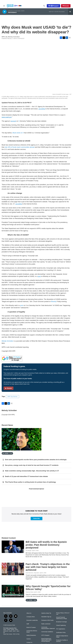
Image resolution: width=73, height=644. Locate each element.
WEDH (5, 630)
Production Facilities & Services (62, 641)
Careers (29, 639)
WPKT (14, 631)
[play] (5, 12)
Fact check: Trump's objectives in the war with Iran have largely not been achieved (48, 567)
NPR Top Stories (12, 397)
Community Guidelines (47, 632)
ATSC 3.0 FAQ (16, 634)
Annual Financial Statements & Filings (61, 618)
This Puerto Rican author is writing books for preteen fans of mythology (30, 482)
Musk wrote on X (18, 133)
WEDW (13, 630)
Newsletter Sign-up (46, 617)
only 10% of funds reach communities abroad (20, 147)
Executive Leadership (32, 620)
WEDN (9, 630)
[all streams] (71, 12)
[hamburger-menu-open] (4, 6)
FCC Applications (61, 629)
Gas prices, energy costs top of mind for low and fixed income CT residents (32, 465)
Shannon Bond (30, 592)
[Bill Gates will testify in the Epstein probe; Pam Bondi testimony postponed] (13, 547)
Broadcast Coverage (61, 622)
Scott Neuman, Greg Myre (32, 573)
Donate (66, 6)
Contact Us (29, 642)
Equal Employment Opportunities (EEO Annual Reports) (46, 640)
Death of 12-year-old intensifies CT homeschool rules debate (26, 476)
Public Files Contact (8, 634)
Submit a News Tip (46, 613)
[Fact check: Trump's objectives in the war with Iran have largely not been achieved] (13, 569)
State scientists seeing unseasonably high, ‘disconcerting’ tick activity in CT (32, 471)
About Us (29, 613)
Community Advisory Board (32, 631)
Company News (31, 617)
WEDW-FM (6, 631)
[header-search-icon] (44, 6)
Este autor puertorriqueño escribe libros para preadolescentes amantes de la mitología (36, 460)
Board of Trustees (31, 627)
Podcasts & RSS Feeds (47, 620)
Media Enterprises (31, 635)
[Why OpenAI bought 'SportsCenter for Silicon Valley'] (13, 591)
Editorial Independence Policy (62, 636)
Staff (28, 624)
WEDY (17, 630)
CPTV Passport (45, 635)
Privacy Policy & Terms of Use (63, 614)
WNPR (11, 631)
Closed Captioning (61, 625)
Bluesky (54, 302)
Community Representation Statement (48, 628)
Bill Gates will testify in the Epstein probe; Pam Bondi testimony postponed (46, 545)
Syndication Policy (61, 633)
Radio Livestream (46, 624)
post (22, 305)
